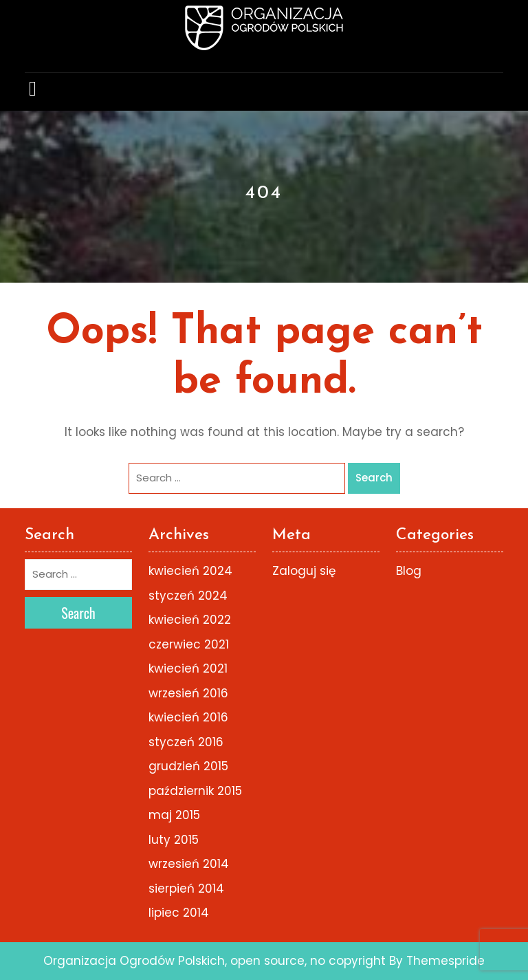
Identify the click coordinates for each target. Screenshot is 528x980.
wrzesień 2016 (188, 693)
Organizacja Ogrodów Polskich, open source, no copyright (214, 961)
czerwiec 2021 (189, 644)
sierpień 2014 (186, 889)
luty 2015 (174, 840)
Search (374, 478)
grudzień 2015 (188, 766)
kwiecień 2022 (190, 620)
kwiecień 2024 (190, 571)
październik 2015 (195, 791)
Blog (409, 571)
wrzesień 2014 (189, 864)
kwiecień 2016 (188, 717)
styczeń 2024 (188, 596)
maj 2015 (174, 815)
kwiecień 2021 (188, 668)
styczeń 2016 (186, 742)
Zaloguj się (304, 571)
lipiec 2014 (179, 913)
